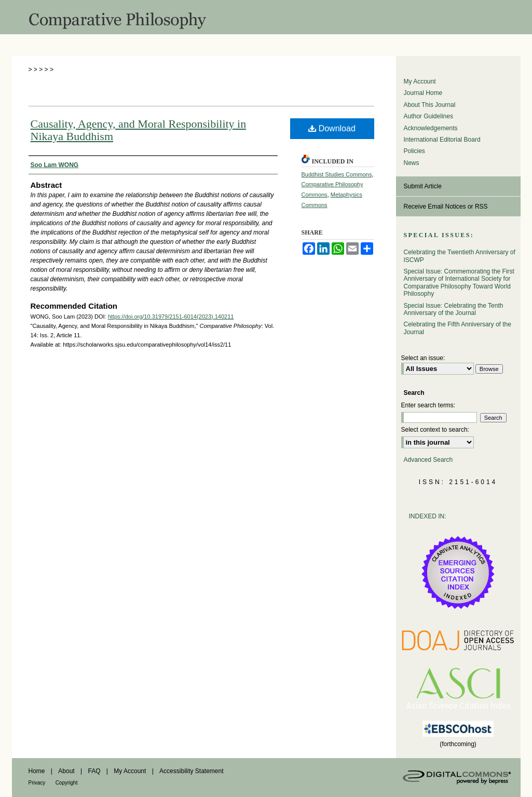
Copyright (67, 783)
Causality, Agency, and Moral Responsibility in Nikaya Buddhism (139, 130)
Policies (414, 151)
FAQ (94, 771)
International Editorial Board (442, 140)
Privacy (37, 783)
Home (37, 771)
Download (332, 128)
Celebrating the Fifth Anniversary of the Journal (458, 328)
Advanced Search (428, 460)
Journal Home (423, 93)
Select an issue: (423, 358)
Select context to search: (435, 430)
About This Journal (430, 105)
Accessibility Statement (191, 771)
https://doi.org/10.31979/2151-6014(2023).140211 (171, 317)
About (66, 771)
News (412, 163)
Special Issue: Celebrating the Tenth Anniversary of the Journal (454, 309)
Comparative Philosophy (266, 17)
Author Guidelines (428, 116)
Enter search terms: (428, 405)
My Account (420, 81)
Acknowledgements (431, 128)
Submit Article (423, 186)
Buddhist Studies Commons (337, 174)
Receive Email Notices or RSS (446, 207)
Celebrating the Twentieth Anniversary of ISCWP (460, 256)
